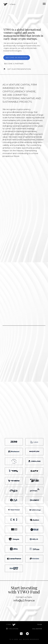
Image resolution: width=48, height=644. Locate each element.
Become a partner (14, 64)
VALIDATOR (37, 629)
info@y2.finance (24, 600)
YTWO (13, 4)
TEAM (40, 624)
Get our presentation (20, 69)
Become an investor (17, 58)
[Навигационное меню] (44, 4)
